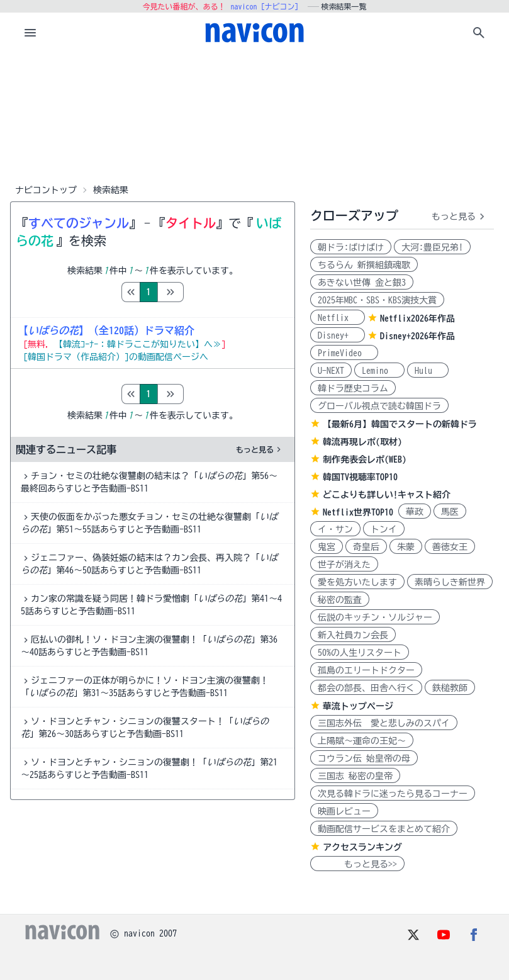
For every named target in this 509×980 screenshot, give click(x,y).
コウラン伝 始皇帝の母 (364, 758)
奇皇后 (366, 547)
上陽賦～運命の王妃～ (362, 741)
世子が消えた (344, 565)
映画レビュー (344, 811)
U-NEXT (331, 371)
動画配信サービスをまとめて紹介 (384, 829)
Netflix (338, 318)
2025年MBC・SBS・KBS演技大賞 (377, 300)
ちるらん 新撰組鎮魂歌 (364, 265)
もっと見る (260, 449)
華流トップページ (358, 706)
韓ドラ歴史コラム (353, 388)
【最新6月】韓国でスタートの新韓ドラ (400, 424)
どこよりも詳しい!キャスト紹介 (387, 495)
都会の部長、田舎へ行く (366, 688)
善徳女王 (450, 547)
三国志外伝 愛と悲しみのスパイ (384, 723)
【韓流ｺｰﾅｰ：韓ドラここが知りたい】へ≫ (138, 344)
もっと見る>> (357, 864)
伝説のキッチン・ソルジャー (375, 617)
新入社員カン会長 (353, 635)
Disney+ (338, 335)
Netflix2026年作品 (417, 318)
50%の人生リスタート (360, 653)
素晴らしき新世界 (450, 582)
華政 (415, 512)
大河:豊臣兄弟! (432, 247)
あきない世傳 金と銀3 (362, 283)
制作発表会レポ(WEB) (365, 459)
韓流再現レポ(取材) (362, 442)
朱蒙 (406, 547)
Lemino (379, 371)
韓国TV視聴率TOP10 (360, 477)
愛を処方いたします (357, 582)
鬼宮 (327, 547)
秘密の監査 (340, 600)
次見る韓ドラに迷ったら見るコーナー (393, 794)
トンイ (384, 529)
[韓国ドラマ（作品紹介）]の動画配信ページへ (116, 357)
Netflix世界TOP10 (358, 512)
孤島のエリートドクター (366, 670)
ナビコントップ (46, 190)
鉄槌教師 (450, 688)
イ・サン (335, 529)
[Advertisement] (255, 116)
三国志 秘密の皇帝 (355, 776)
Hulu (428, 371)
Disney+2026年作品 (417, 336)
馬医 (450, 512)
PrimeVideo (344, 353)
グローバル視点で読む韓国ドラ (379, 406)
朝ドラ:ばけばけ (351, 247)
